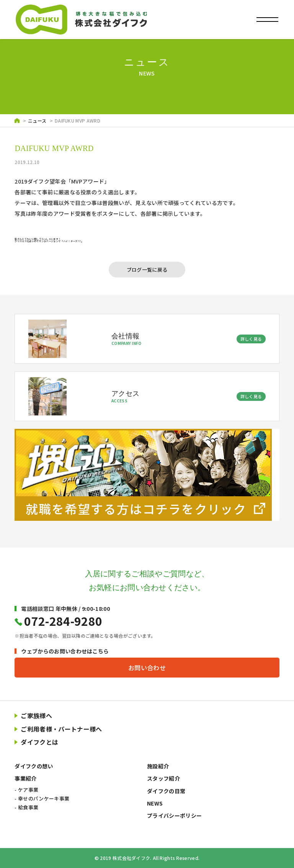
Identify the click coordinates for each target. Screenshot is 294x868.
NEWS (155, 803)
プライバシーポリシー (174, 815)
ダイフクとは (39, 742)
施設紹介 (158, 766)
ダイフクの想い (34, 766)
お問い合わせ (147, 668)
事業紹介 (25, 778)
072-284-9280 (63, 621)
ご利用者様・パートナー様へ (61, 729)
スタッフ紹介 (163, 778)
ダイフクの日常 (166, 791)
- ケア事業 (26, 790)
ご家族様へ (36, 715)
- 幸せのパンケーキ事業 (42, 798)
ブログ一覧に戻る (147, 270)
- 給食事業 (26, 807)
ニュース (37, 121)
